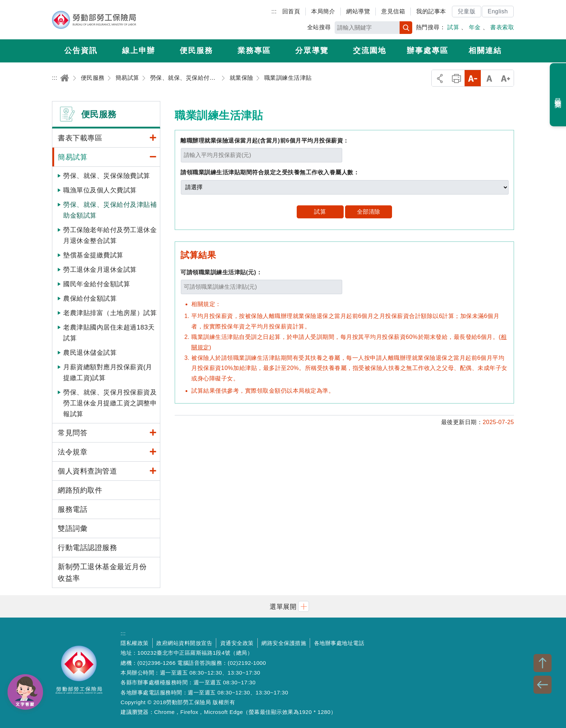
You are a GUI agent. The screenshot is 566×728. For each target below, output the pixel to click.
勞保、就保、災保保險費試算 (107, 176)
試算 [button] (320, 212)
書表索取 (502, 27)
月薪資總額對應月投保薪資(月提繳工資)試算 (108, 372)
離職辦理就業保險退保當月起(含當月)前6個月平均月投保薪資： (265, 141)
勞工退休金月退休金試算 (100, 270)
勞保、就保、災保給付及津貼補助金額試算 (110, 210)
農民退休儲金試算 (90, 353)
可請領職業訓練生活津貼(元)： (221, 272)
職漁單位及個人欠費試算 (100, 190)
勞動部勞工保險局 (94, 20)
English (498, 11)
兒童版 (467, 11)
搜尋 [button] (406, 28)
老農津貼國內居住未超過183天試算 (109, 333)
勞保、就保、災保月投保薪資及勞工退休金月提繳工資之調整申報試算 (110, 403)
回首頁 (291, 11)
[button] (283, 606)
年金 (475, 27)
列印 (456, 78)
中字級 (489, 78)
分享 (440, 78)
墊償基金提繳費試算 (93, 255)
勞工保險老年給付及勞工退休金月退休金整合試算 (110, 235)
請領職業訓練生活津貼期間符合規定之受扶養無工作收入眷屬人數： (270, 172)
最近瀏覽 (558, 95)
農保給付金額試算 (90, 298)
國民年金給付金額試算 (97, 284)
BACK (543, 685)
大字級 (506, 78)
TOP (543, 663)
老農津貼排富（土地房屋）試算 (110, 313)
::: (274, 11)
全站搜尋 (319, 27)
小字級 (473, 78)
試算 (453, 27)
